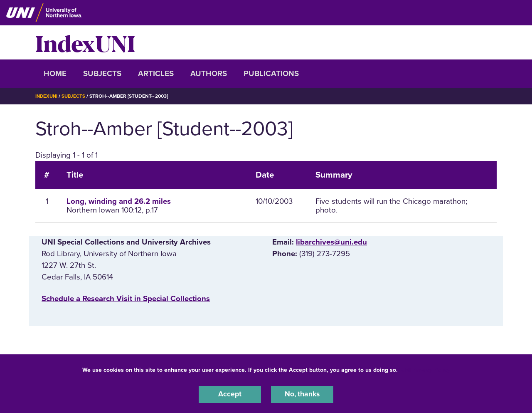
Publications (271, 74)
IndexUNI (85, 42)
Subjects (102, 74)
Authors (209, 74)
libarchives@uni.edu (331, 242)
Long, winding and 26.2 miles (119, 201)
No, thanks (302, 394)
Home (55, 74)
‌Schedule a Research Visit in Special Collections (126, 299)
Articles (156, 74)
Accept (230, 394)
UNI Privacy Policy (426, 369)
